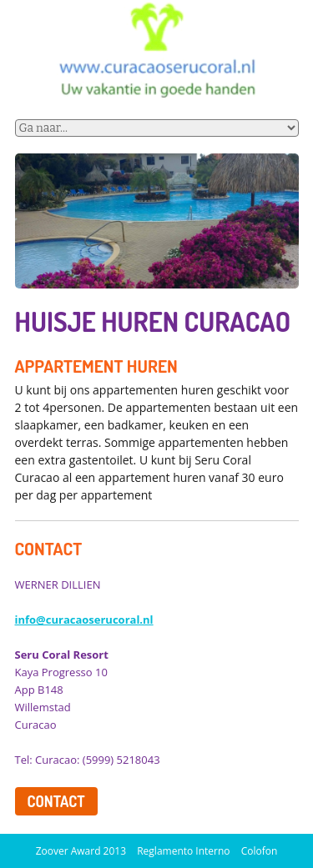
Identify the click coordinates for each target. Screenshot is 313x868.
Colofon (260, 851)
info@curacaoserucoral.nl (84, 620)
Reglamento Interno (185, 851)
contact (56, 801)
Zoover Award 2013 (81, 851)
